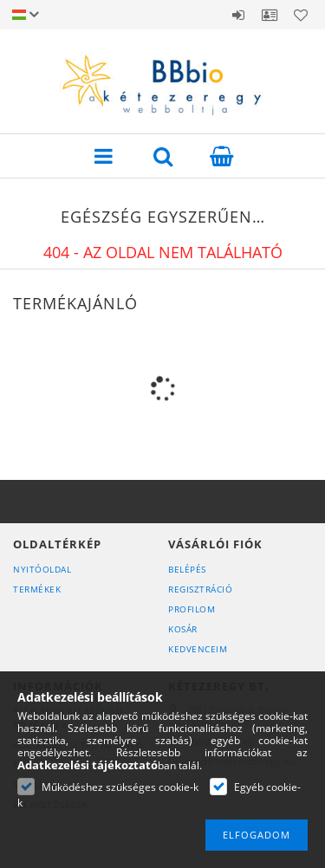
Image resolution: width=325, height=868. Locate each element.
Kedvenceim (198, 649)
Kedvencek (301, 15)
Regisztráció (200, 589)
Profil (270, 15)
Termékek (37, 589)
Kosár (183, 629)
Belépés (238, 15)
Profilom (192, 609)
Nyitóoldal (42, 569)
